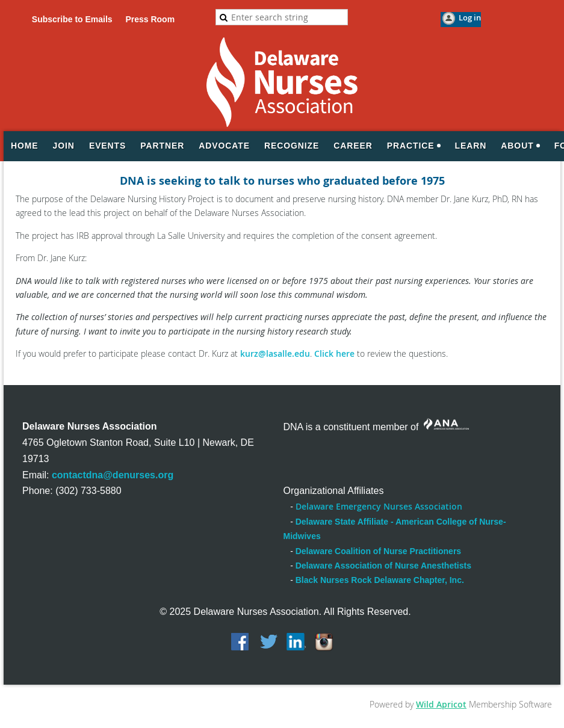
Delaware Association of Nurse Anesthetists (383, 566)
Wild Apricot (441, 704)
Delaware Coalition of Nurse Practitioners (378, 551)
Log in (470, 17)
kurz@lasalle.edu (275, 353)
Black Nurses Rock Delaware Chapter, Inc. (380, 580)
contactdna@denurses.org (113, 475)
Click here (334, 353)
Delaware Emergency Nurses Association (379, 506)
